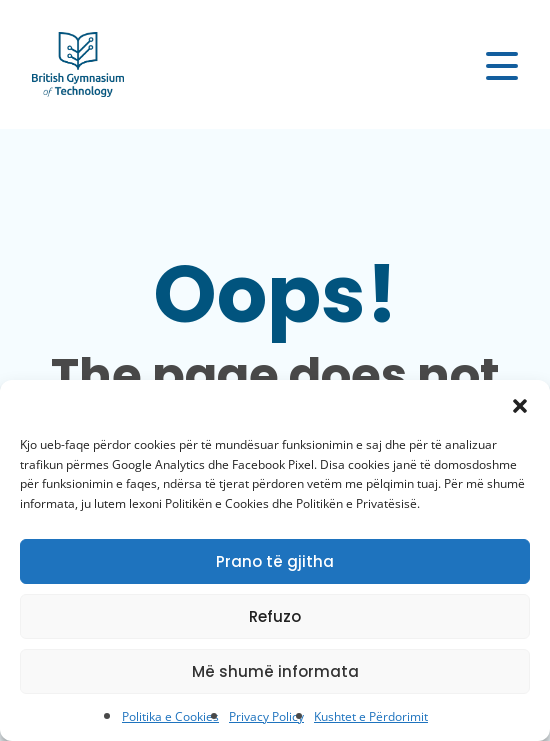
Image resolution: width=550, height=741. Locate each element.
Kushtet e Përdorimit (371, 716)
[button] (520, 405)
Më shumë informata (275, 671)
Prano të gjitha (275, 561)
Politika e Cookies (170, 716)
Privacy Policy (266, 716)
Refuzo (275, 616)
